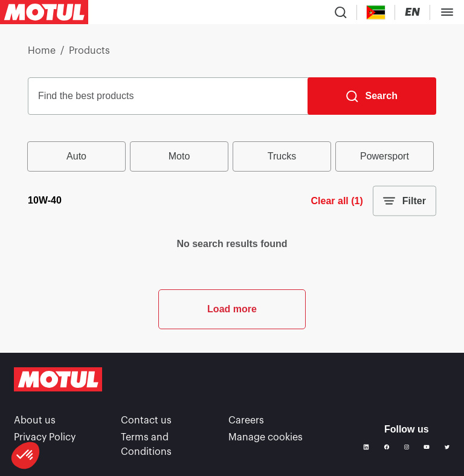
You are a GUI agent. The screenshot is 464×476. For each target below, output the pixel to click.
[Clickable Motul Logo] (44, 12)
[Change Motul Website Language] (412, 12)
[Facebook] (387, 447)
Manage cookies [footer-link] (266, 437)
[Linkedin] (366, 447)
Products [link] (89, 51)
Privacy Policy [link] (45, 437)
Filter (404, 201)
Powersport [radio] (385, 156)
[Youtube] (427, 447)
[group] (232, 156)
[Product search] (341, 12)
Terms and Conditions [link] (146, 445)
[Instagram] (407, 447)
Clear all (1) (337, 201)
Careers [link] (246, 420)
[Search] (372, 96)
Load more (232, 309)
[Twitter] (447, 447)
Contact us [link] (146, 420)
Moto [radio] (179, 156)
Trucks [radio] (282, 156)
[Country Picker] (376, 12)
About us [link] (35, 420)
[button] (25, 455)
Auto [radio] (76, 156)
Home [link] (42, 51)
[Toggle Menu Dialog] (447, 12)
